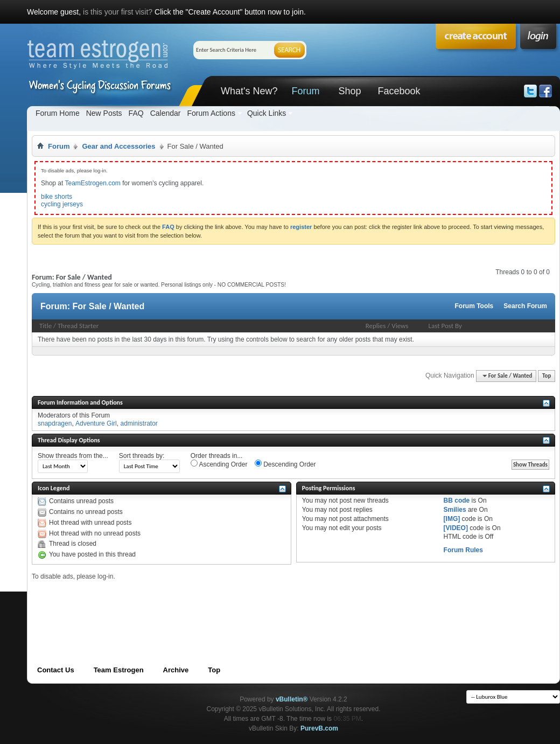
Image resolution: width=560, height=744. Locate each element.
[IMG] (452, 519)
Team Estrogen (119, 670)
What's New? (249, 91)
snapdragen (55, 423)
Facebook (399, 91)
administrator (139, 423)
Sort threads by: (142, 456)
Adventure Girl (96, 423)
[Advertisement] (228, 605)
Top (547, 376)
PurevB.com (319, 728)
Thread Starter (78, 326)
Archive (176, 670)
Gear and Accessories (118, 146)
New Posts (104, 113)
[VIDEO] (456, 528)
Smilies (455, 510)
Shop (349, 91)
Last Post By (445, 326)
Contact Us (56, 670)
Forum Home (58, 113)
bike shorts (57, 197)
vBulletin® (292, 699)
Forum (305, 91)
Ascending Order (219, 464)
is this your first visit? (118, 12)
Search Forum (525, 306)
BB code (457, 500)
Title (45, 326)
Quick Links (267, 113)
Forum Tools (474, 306)
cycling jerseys (62, 204)
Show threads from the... (73, 456)
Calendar (166, 113)
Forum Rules (463, 550)
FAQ (136, 113)
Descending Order (285, 464)
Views (400, 326)
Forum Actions (211, 113)
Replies (376, 326)
